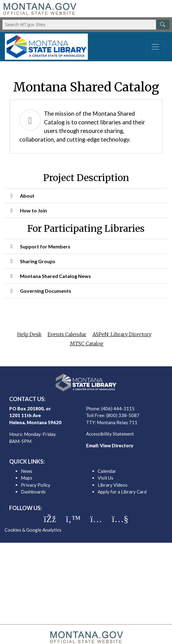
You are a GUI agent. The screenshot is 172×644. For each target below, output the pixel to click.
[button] (86, 196)
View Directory (117, 445)
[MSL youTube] (120, 519)
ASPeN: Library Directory (122, 334)
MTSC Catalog (87, 344)
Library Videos (113, 485)
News (27, 471)
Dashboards (33, 492)
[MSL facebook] (50, 519)
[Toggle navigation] (155, 47)
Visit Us (106, 478)
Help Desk (29, 334)
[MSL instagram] (96, 519)
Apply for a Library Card (122, 492)
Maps (27, 478)
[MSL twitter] (73, 519)
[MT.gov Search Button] (163, 25)
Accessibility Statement (110, 434)
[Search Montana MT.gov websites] (86, 25)
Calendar (107, 471)
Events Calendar (67, 334)
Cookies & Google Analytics (33, 530)
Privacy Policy (36, 485)
